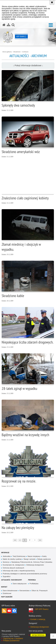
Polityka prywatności (11, 641)
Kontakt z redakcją (38, 619)
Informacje (5, 552)
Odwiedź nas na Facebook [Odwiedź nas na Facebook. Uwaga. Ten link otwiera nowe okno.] (14, 611)
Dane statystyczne (20, 584)
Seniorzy (6, 562)
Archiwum (25, 52)
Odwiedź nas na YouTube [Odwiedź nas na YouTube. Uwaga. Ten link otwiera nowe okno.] (9, 611)
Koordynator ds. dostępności (13, 565)
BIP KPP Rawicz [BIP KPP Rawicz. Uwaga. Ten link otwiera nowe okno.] (42, 609)
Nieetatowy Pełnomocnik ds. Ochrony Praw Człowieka (32, 562)
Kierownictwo (24, 591)
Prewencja (32, 580)
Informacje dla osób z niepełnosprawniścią (19, 571)
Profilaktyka (34, 584)
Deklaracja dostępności (35, 565)
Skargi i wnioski (29, 559)
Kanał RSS (4, 611)
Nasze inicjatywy (34, 556)
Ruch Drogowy (17, 580)
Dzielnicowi (7, 593)
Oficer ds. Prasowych (39, 591)
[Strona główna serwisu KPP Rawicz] (4, 25)
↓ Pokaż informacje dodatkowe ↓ (28, 65)
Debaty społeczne (44, 559)
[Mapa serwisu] (9, 25)
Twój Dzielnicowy (19, 556)
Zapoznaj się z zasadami (13, 639)
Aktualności (17, 52)
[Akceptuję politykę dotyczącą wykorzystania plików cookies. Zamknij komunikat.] (52, 2)
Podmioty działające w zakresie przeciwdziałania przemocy (25, 574)
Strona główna (7, 52)
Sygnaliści (6, 576)
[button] (51, 25)
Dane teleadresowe (10, 591)
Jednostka (7, 556)
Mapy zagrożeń (7, 597)
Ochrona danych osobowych (13, 568)
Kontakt (4, 587)
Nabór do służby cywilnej (12, 559)
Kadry (45, 556)
